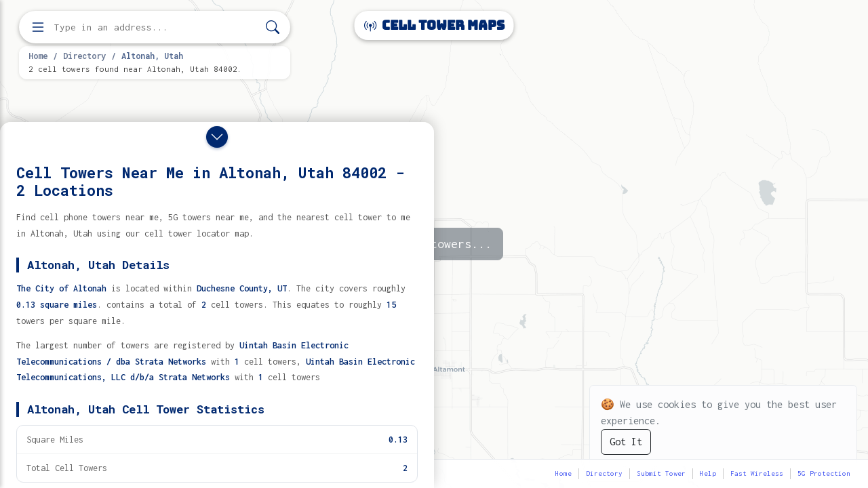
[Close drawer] (217, 137)
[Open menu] (38, 27)
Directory (84, 56)
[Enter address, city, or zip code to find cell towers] (156, 27)
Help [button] (708, 473)
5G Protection (824, 473)
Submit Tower (661, 473)
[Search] (273, 27)
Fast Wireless (757, 473)
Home (38, 56)
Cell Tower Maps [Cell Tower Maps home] (434, 25)
